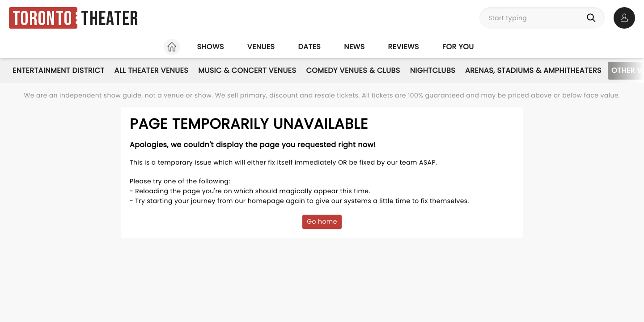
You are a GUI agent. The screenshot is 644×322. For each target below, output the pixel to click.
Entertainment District (58, 70)
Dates (309, 47)
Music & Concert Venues (247, 70)
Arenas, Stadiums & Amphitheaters (533, 70)
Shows (210, 47)
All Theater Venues (151, 70)
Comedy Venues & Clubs (353, 70)
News (354, 47)
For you (458, 47)
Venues (261, 47)
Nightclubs (433, 70)
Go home (322, 221)
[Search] (593, 18)
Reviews (404, 47)
